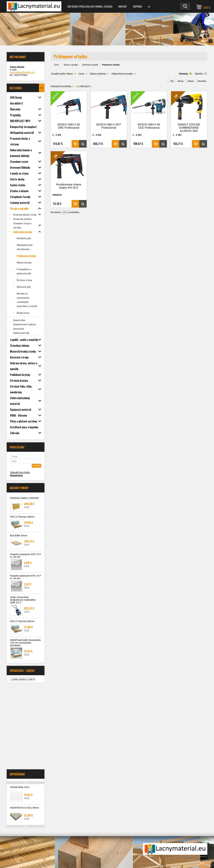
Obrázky (183, 74)
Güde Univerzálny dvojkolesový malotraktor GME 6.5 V (23, 600)
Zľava (191, 81)
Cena (81, 74)
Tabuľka (199, 74)
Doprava (137, 6)
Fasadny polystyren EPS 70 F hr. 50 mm (25, 556)
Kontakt (123, 6)
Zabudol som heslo (20, 472)
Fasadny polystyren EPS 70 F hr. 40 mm (25, 577)
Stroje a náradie (71, 65)
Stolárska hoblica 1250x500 (24, 498)
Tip (172, 81)
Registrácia (16, 475)
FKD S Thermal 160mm (22, 517)
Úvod (56, 65)
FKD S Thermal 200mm (22, 621)
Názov (70, 74)
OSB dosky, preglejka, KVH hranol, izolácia (90, 6)
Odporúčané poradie (122, 74)
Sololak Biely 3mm (20, 787)
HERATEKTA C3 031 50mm (24, 808)
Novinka (202, 81)
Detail (27, 507)
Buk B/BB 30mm (19, 536)
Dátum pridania (98, 74)
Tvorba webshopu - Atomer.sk (194, 860)
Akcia (181, 81)
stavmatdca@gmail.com (22, 72)
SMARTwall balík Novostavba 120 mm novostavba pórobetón (25, 643)
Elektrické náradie (90, 65)
